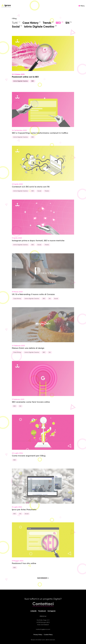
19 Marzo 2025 (43, 279)
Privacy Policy (38, 635)
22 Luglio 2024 (43, 440)
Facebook (42, 611)
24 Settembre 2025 (43, 117)
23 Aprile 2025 (43, 171)
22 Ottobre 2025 (43, 59)
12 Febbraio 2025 (43, 333)
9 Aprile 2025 (43, 225)
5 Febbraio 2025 (43, 386)
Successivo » (43, 578)
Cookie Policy (48, 635)
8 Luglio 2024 (43, 494)
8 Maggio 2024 (43, 548)
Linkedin (33, 611)
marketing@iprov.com (43, 629)
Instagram (52, 611)
